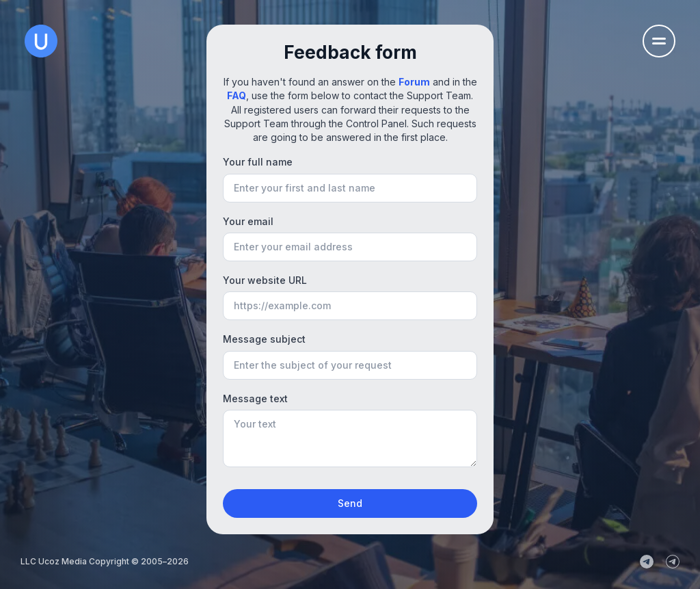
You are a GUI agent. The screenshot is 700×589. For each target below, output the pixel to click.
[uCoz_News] (647, 562)
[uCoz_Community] (673, 562)
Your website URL (265, 280)
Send (350, 503)
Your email (248, 221)
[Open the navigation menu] (659, 41)
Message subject (264, 339)
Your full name (258, 162)
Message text (255, 398)
